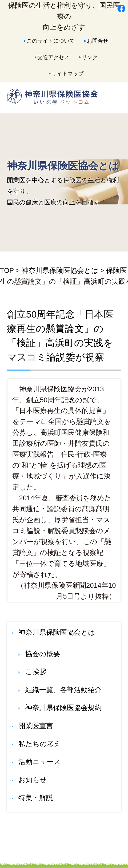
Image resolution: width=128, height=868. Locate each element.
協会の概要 (43, 654)
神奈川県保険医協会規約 (63, 708)
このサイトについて (51, 41)
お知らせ (33, 780)
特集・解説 (36, 798)
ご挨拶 (36, 672)
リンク (90, 57)
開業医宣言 (36, 726)
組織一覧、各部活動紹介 (63, 690)
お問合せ (98, 41)
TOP (7, 270)
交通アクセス (53, 57)
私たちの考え (40, 744)
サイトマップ (67, 73)
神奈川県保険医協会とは (60, 270)
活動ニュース (40, 762)
